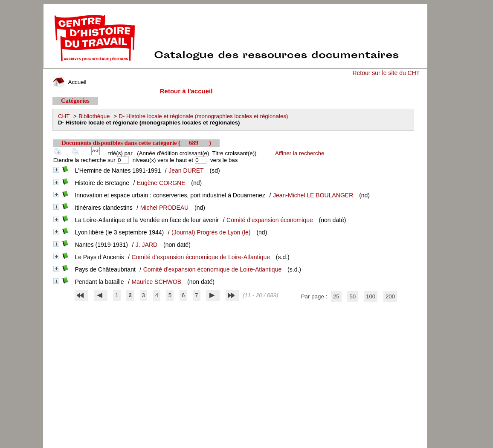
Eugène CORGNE (161, 183)
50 (352, 296)
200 (390, 296)
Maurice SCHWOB (156, 282)
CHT (64, 116)
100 (371, 296)
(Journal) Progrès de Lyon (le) (211, 232)
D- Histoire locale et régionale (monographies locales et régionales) (203, 116)
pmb (236, 319)
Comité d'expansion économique (270, 220)
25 (336, 296)
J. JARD (146, 245)
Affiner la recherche (300, 153)
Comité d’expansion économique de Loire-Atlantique (201, 257)
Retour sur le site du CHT (386, 73)
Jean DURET (186, 171)
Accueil (70, 82)
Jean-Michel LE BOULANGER (313, 195)
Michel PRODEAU (165, 208)
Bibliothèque (94, 116)
